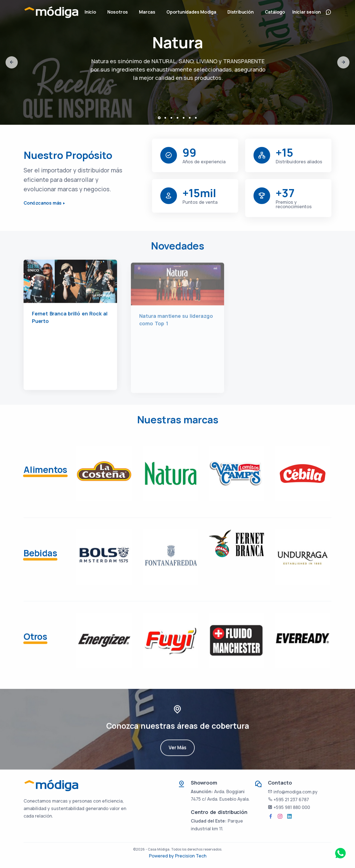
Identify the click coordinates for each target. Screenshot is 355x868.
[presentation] (12, 62)
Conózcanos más (43, 203)
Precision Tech (191, 856)
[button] (159, 118)
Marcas (147, 12)
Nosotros (118, 12)
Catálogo (275, 12)
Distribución (241, 12)
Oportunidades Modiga (191, 12)
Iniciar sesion (307, 12)
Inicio (90, 12)
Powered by (162, 856)
